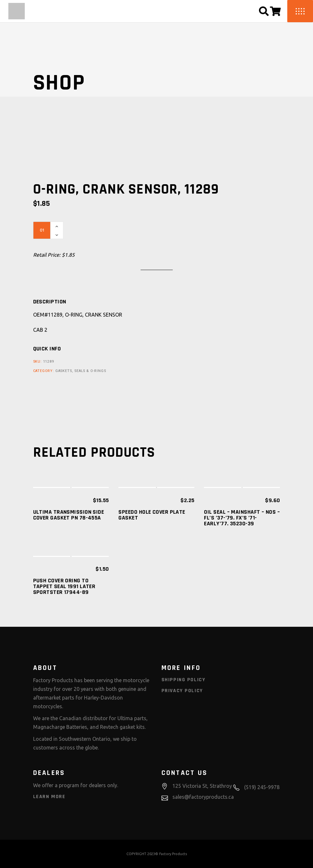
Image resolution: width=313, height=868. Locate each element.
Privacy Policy (182, 691)
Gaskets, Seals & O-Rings (81, 371)
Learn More (49, 797)
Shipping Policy (184, 680)
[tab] (50, 302)
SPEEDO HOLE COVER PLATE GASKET (152, 515)
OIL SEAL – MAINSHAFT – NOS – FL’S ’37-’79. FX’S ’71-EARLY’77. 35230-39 (242, 518)
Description (50, 302)
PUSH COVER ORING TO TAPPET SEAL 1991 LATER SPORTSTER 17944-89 (64, 586)
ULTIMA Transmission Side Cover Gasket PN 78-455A (69, 515)
